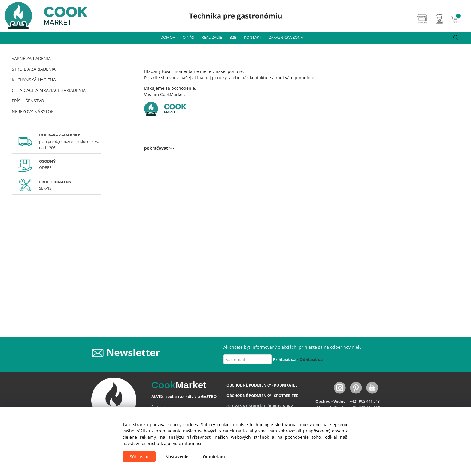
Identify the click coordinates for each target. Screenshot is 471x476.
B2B (233, 37)
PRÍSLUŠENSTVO (28, 101)
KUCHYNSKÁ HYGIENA (34, 80)
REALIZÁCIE (212, 37)
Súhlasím (139, 457)
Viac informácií (188, 443)
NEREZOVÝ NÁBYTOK (33, 111)
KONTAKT (253, 37)
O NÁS (188, 37)
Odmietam (214, 457)
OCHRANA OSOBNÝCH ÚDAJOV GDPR (260, 406)
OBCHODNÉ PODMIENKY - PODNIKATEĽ (262, 385)
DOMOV (168, 37)
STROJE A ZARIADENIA (34, 69)
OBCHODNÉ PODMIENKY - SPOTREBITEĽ (262, 396)
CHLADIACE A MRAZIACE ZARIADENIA (49, 90)
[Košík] (460, 19)
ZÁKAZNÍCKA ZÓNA (286, 37)
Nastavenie (177, 457)
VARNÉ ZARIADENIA (31, 58)
